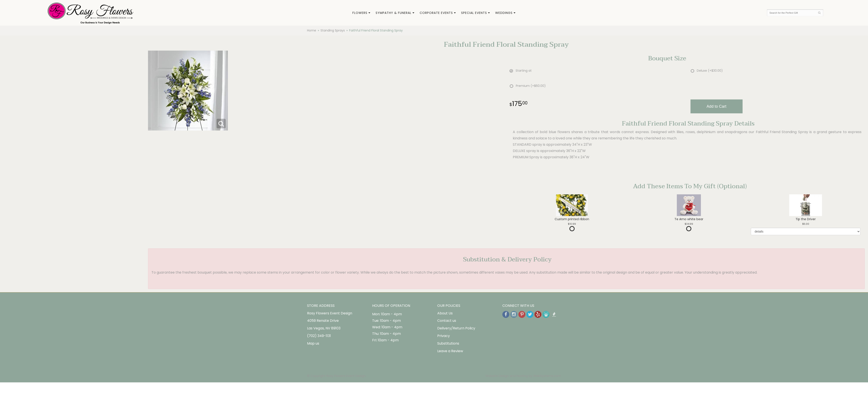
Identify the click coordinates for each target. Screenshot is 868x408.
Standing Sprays (333, 30)
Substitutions (448, 343)
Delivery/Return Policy (456, 328)
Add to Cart (716, 106)
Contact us (447, 321)
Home (312, 30)
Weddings (504, 13)
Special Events (474, 13)
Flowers (360, 13)
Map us (313, 343)
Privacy (444, 336)
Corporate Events (436, 13)
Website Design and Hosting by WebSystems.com (523, 376)
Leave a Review (450, 351)
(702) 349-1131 (319, 336)
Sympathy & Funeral (394, 13)
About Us (445, 313)
